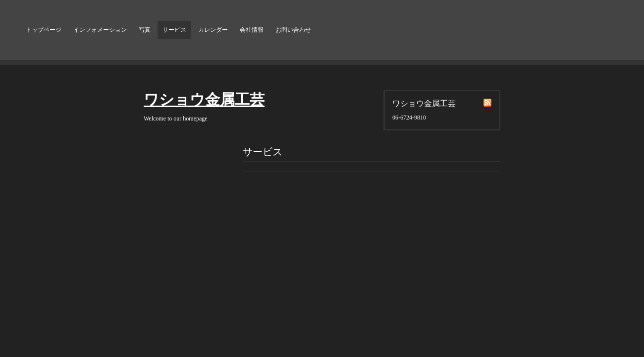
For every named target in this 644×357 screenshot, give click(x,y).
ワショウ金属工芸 (204, 99)
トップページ (44, 30)
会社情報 (252, 30)
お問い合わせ (293, 30)
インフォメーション (100, 30)
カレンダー (213, 30)
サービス (174, 30)
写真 (145, 30)
